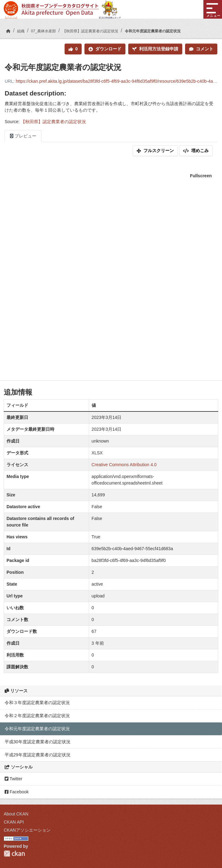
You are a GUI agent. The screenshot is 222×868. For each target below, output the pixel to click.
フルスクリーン (155, 151)
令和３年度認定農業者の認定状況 (37, 703)
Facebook (17, 792)
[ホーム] (8, 31)
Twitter (14, 779)
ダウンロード (105, 49)
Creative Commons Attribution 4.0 (124, 465)
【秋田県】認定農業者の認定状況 (90, 31)
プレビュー (23, 136)
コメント (201, 49)
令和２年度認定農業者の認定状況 (37, 716)
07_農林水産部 (43, 31)
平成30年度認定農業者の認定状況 (38, 742)
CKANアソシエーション (27, 830)
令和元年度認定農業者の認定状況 (153, 31)
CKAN (14, 854)
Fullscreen (201, 176)
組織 (21, 31)
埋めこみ (196, 151)
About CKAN (16, 814)
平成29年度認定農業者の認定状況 (38, 755)
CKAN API (14, 822)
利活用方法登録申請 (155, 49)
